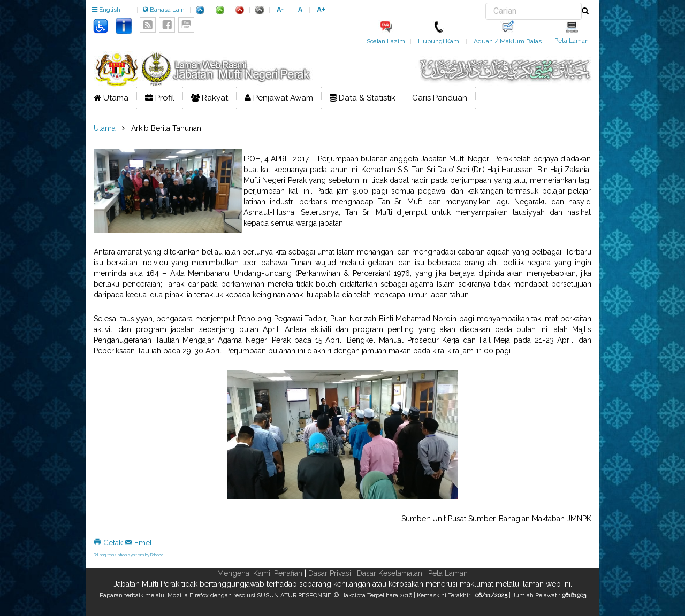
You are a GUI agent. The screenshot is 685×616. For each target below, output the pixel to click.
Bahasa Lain (164, 10)
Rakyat (210, 98)
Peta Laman (572, 41)
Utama (111, 98)
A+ (321, 10)
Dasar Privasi (330, 573)
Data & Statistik (363, 98)
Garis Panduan (440, 98)
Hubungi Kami (439, 41)
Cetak (109, 543)
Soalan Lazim (386, 41)
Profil (160, 98)
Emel (138, 543)
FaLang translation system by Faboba (128, 555)
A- (280, 10)
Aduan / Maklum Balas (508, 41)
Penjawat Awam (279, 98)
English (106, 10)
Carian (486, 3)
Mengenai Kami (244, 573)
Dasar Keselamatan (390, 573)
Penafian (288, 573)
